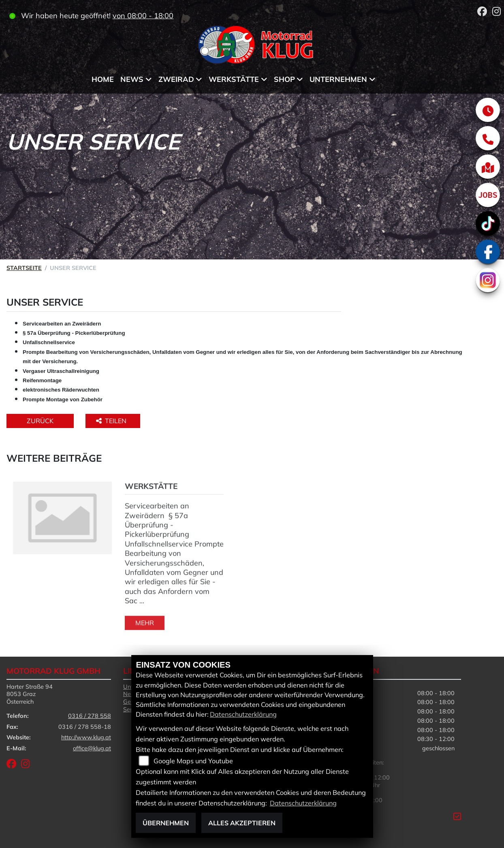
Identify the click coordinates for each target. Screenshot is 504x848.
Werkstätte (234, 79)
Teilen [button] (112, 421)
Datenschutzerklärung (243, 714)
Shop (284, 79)
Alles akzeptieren (242, 823)
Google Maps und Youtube (193, 761)
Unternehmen (338, 79)
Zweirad (176, 79)
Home (103, 79)
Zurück (40, 421)
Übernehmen (166, 823)
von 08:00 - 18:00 (143, 16)
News (132, 79)
